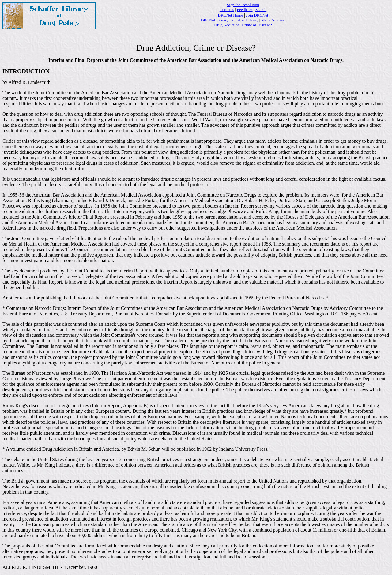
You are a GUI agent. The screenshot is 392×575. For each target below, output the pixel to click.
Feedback (245, 10)
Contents (227, 10)
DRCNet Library (215, 20)
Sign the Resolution (243, 5)
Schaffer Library (245, 20)
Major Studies (273, 20)
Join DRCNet (257, 15)
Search (261, 10)
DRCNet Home (230, 15)
